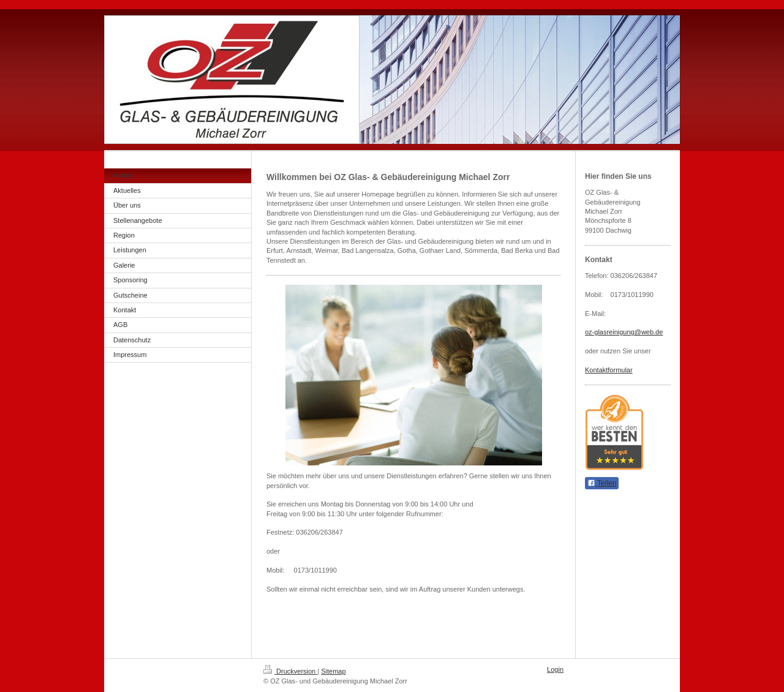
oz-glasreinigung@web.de (624, 332)
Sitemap (333, 671)
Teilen (602, 483)
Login (555, 669)
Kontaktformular (609, 370)
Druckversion (290, 671)
